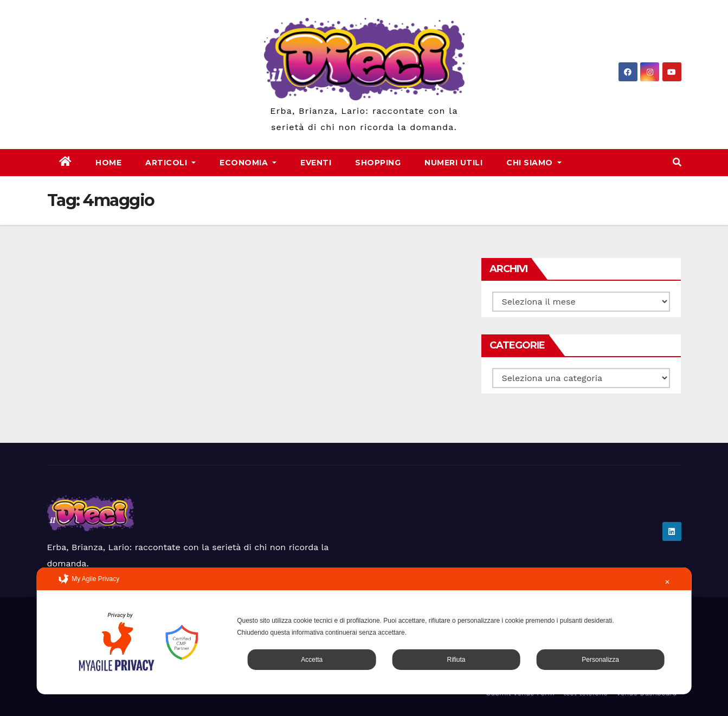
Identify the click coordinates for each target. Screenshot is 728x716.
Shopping (378, 163)
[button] (677, 162)
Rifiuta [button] (456, 660)
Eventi (316, 163)
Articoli (170, 163)
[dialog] (364, 631)
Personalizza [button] (600, 660)
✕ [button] (667, 582)
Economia (248, 163)
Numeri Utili (453, 163)
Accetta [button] (312, 660)
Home (108, 163)
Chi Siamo (534, 163)
